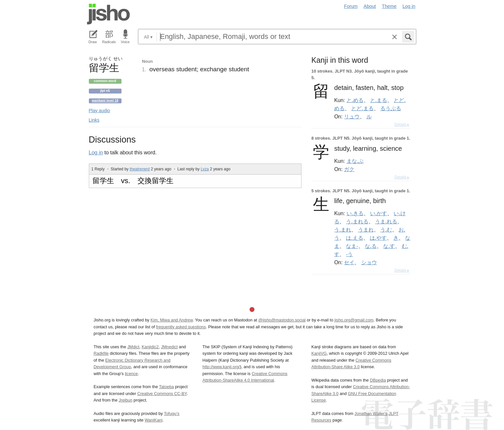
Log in (409, 6)
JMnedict (169, 347)
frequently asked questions (181, 327)
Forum (351, 6)
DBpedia (378, 380)
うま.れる (386, 221)
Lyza (205, 169)
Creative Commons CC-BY (162, 394)
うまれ (366, 230)
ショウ (369, 262)
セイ (349, 262)
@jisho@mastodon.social (282, 320)
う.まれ (343, 230)
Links (94, 120)
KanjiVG (319, 353)
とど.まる (362, 108)
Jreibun (125, 400)
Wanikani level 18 (105, 101)
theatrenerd (140, 169)
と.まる (379, 100)
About (370, 6)
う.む (386, 230)
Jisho (108, 14)
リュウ (352, 116)
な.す (389, 246)
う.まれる (357, 221)
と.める (355, 100)
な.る (371, 246)
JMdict (133, 347)
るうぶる (391, 108)
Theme (389, 6)
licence (131, 374)
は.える (354, 238)
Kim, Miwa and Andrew (172, 320)
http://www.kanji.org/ (221, 367)
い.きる (355, 213)
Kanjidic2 (150, 347)
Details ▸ (402, 125)
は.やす (378, 238)
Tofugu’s (172, 413)
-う (349, 254)
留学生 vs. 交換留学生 (133, 181)
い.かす (379, 213)
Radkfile (101, 353)
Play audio (99, 111)
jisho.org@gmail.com (354, 320)
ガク (349, 169)
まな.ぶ (355, 161)
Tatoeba (167, 387)
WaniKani (154, 420)
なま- (352, 246)
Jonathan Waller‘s (371, 413)
